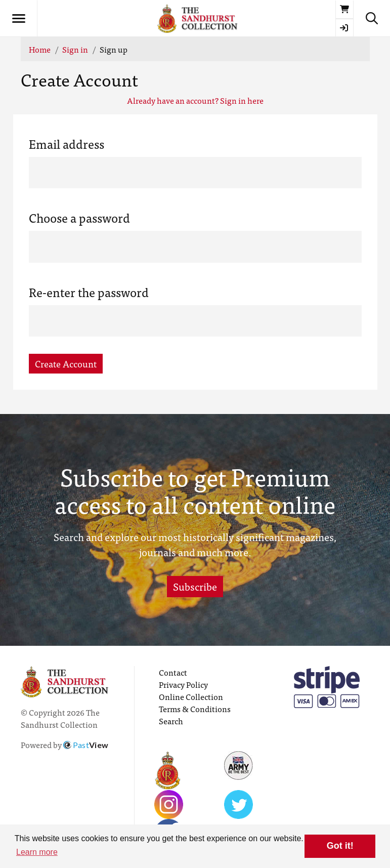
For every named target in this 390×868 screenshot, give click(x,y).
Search (171, 721)
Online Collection (191, 696)
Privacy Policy (183, 684)
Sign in (75, 49)
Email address (67, 144)
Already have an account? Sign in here (195, 100)
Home (40, 49)
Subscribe (195, 586)
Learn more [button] (37, 852)
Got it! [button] (340, 846)
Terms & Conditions (195, 709)
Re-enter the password (89, 292)
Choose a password (79, 218)
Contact (173, 672)
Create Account (66, 364)
